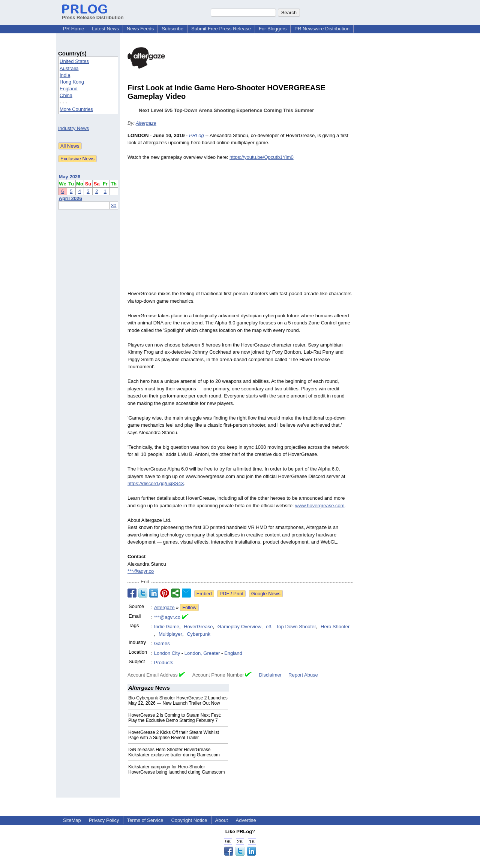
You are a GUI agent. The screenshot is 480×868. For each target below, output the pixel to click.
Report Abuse (303, 675)
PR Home (73, 29)
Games (162, 643)
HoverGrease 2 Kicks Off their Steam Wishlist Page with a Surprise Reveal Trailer (174, 735)
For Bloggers (273, 29)
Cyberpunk (199, 634)
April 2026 (70, 198)
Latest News (105, 29)
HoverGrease (198, 627)
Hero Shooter (335, 627)
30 (114, 205)
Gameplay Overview (239, 627)
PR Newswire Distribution (322, 29)
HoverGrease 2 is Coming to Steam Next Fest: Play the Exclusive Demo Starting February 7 (175, 718)
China (66, 95)
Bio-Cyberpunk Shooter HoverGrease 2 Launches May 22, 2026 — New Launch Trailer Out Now (178, 701)
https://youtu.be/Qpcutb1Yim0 (262, 157)
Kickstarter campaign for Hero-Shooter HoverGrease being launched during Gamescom (176, 769)
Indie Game (167, 627)
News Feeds (140, 29)
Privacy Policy (104, 820)
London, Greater (202, 653)
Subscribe (172, 29)
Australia (69, 68)
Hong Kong (72, 82)
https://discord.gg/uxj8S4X (156, 483)
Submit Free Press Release (221, 29)
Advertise (246, 820)
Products (164, 663)
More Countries (76, 109)
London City (167, 653)
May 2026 (70, 177)
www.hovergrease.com (320, 506)
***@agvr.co (141, 571)
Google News (266, 594)
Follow (189, 607)
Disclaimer (270, 675)
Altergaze (146, 123)
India (65, 75)
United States (74, 61)
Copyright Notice (189, 820)
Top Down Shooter (296, 627)
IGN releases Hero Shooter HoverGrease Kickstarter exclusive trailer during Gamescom (174, 752)
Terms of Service (145, 820)
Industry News (73, 128)
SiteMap (72, 820)
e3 (268, 627)
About (222, 820)
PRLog (196, 135)
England (69, 89)
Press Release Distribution (93, 15)
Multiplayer (170, 634)
